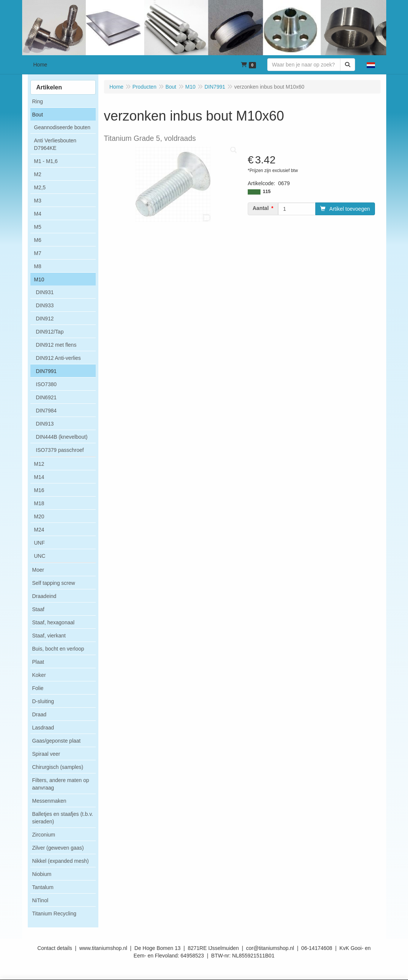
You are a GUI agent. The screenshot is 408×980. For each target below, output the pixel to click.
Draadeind (44, 596)
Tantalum (43, 887)
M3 (38, 201)
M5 (38, 227)
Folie (38, 688)
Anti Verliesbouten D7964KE (55, 144)
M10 (39, 279)
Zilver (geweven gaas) (58, 848)
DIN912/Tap (50, 332)
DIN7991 (46, 371)
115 (267, 192)
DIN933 (45, 305)
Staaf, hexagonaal (53, 622)
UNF (40, 543)
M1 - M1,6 (46, 161)
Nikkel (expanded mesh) (61, 861)
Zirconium (44, 835)
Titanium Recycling (54, 914)
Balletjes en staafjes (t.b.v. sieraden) (63, 818)
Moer (38, 570)
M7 (38, 253)
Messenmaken (49, 801)
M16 (39, 490)
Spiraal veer (46, 754)
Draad (39, 714)
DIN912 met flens (56, 345)
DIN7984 (46, 411)
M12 (39, 464)
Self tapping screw (54, 583)
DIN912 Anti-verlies (59, 358)
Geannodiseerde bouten (62, 127)
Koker (39, 675)
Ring (38, 101)
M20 (39, 516)
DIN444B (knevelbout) (62, 437)
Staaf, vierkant (49, 636)
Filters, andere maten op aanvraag (61, 784)
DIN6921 (46, 397)
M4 (38, 214)
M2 (38, 174)
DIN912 (45, 319)
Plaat (38, 662)
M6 (38, 240)
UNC (40, 556)
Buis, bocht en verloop (58, 649)
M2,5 (40, 187)
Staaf (38, 609)
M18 (39, 503)
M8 (38, 266)
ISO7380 (46, 384)
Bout (38, 115)
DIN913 (45, 424)
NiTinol (40, 900)
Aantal (261, 208)
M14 (39, 477)
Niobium (42, 874)
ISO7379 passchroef (60, 450)
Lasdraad (43, 728)
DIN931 (45, 292)
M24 (39, 530)
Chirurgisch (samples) (58, 767)
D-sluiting (43, 701)
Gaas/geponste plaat (56, 741)
